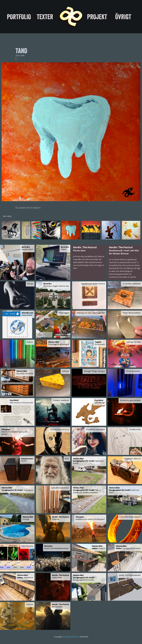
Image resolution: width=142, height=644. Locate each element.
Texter (45, 17)
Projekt (97, 17)
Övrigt (123, 17)
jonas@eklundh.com (71, 637)
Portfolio (19, 17)
